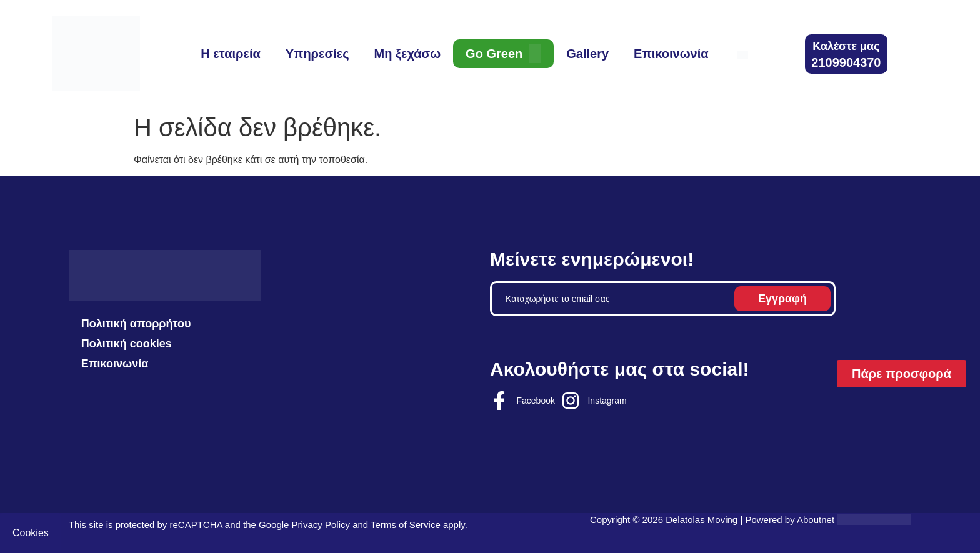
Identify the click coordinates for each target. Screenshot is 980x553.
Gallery (587, 54)
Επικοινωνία (671, 54)
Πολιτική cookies (127, 344)
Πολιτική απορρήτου (136, 324)
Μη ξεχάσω (408, 54)
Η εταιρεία (230, 54)
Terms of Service (406, 525)
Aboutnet (816, 520)
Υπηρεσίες (317, 54)
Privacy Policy (321, 525)
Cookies (31, 533)
